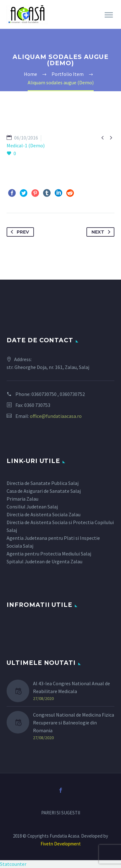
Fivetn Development (61, 844)
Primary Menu (109, 15)
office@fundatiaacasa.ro (56, 416)
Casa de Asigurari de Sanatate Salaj (44, 491)
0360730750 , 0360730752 (58, 394)
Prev (19, 232)
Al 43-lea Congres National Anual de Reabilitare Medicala (71, 687)
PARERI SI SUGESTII (61, 813)
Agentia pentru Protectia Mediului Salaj (49, 554)
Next (102, 232)
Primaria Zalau (22, 499)
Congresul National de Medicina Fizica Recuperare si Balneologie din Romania (74, 723)
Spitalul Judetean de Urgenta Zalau (44, 561)
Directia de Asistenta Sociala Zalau (44, 514)
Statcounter (13, 864)
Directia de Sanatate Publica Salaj (43, 483)
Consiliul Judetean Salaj (32, 507)
